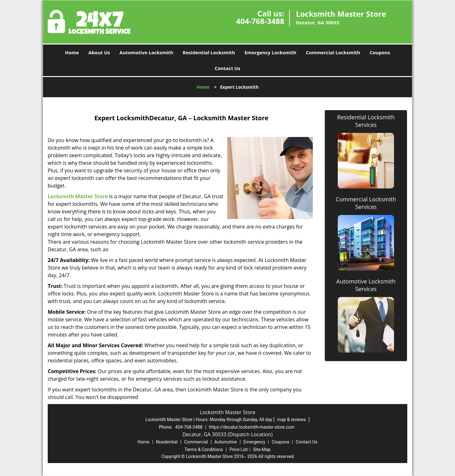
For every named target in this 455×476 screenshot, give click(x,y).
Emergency (254, 442)
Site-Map (262, 449)
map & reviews (292, 419)
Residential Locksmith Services (366, 121)
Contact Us (227, 68)
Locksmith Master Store (78, 196)
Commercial (196, 442)
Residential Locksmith (209, 52)
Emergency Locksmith (270, 52)
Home (72, 52)
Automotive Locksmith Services (366, 285)
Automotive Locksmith (146, 52)
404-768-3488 (260, 21)
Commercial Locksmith (333, 52)
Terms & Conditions (204, 449)
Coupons (380, 52)
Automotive (226, 442)
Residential (167, 442)
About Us (99, 52)
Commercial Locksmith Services (366, 203)
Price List (239, 449)
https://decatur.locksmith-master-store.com (252, 427)
